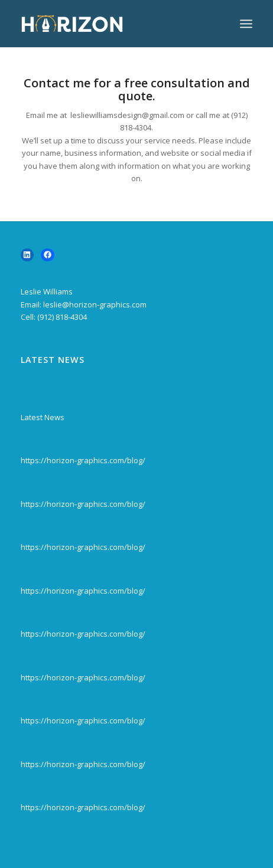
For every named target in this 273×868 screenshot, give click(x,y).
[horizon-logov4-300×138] (113, 24)
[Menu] (246, 24)
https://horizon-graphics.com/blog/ (83, 460)
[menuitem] (246, 24)
